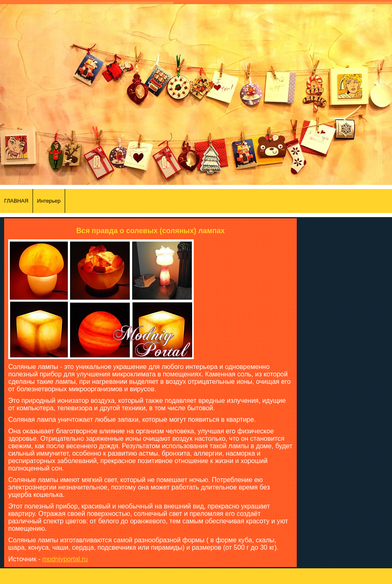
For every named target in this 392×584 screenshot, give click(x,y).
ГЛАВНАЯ (16, 201)
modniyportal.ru (65, 559)
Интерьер (49, 201)
